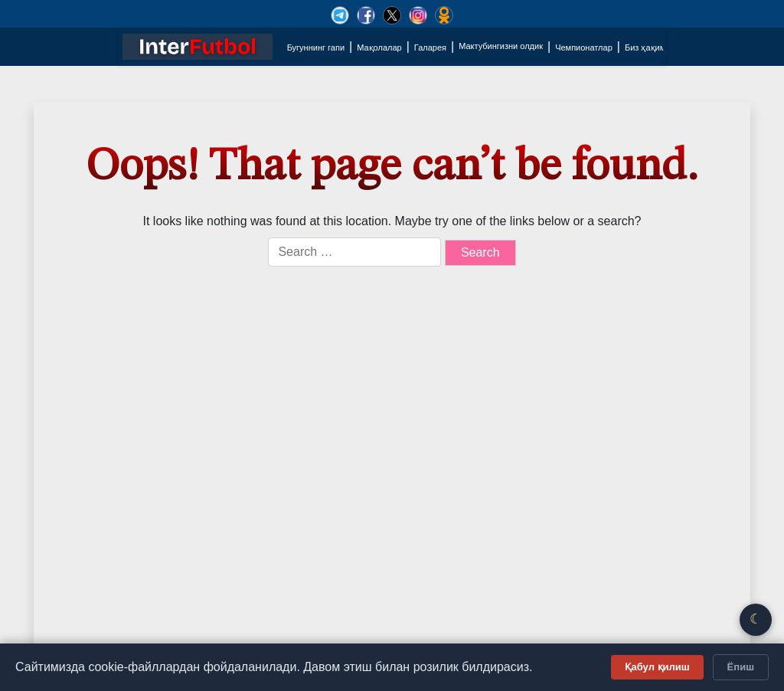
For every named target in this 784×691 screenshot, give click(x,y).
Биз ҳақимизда (654, 47)
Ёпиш (741, 667)
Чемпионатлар (584, 47)
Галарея (430, 47)
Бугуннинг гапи (316, 47)
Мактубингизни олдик (501, 46)
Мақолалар (379, 47)
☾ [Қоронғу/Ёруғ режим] (756, 619)
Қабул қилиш (657, 667)
